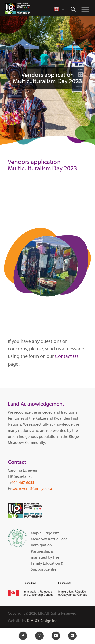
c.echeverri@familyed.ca (32, 488)
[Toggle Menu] (85, 9)
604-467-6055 (23, 482)
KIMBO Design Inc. (43, 621)
